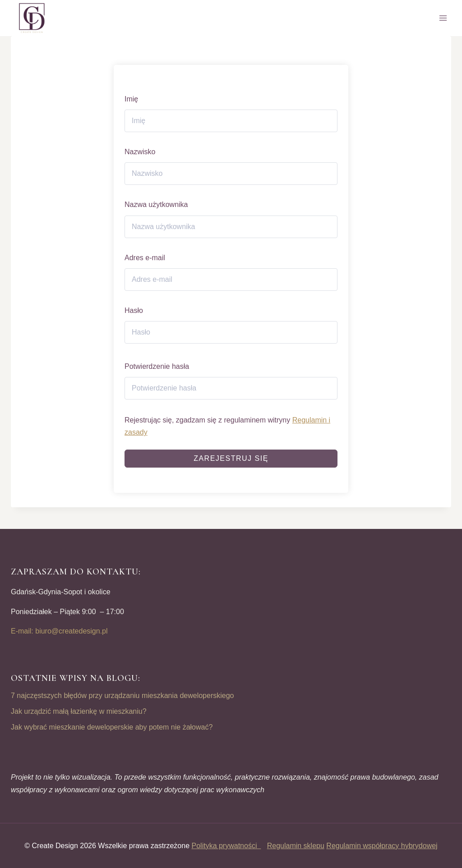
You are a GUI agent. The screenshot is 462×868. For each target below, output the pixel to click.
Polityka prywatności (226, 846)
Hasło (134, 310)
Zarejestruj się (231, 458)
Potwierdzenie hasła (157, 366)
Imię (131, 99)
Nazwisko (140, 152)
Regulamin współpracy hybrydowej (382, 846)
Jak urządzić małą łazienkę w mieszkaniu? (79, 711)
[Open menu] (443, 18)
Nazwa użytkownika (156, 204)
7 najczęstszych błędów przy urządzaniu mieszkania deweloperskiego (122, 696)
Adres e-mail (145, 258)
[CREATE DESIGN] (32, 18)
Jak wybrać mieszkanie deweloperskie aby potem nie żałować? (112, 727)
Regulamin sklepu (296, 846)
